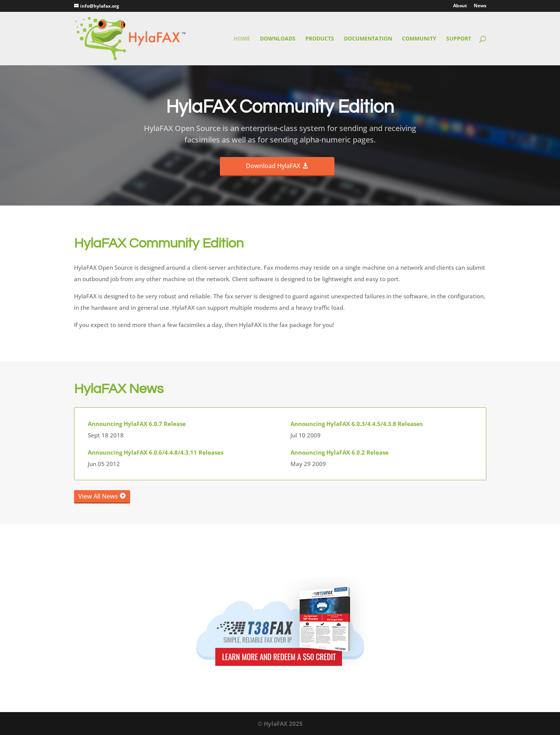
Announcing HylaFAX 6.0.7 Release (137, 424)
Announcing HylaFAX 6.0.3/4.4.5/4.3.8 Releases (357, 424)
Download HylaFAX (273, 166)
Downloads (278, 39)
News (480, 6)
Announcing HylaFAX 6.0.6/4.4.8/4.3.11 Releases (156, 452)
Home (242, 39)
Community (419, 39)
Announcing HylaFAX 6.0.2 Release (340, 452)
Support (459, 39)
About (460, 6)
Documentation (368, 39)
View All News (98, 496)
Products (320, 39)
